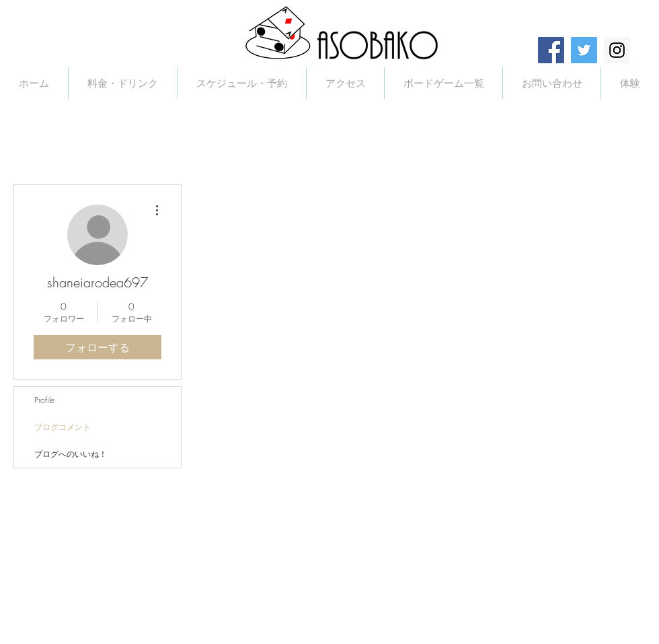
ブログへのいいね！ (71, 454)
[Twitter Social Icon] (584, 50)
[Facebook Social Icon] (551, 50)
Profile (44, 400)
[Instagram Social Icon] (617, 50)
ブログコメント (63, 427)
